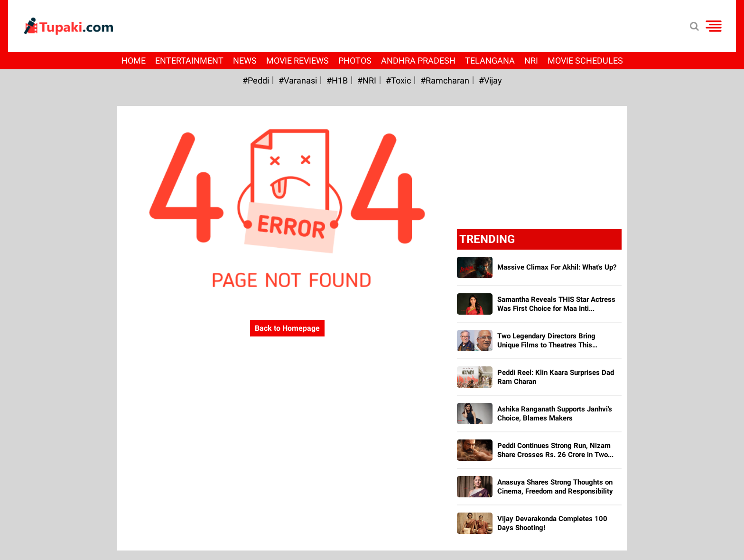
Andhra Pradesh (418, 61)
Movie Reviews (298, 61)
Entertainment (189, 61)
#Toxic (398, 80)
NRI (531, 61)
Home (134, 61)
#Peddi (256, 80)
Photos (355, 61)
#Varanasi (298, 80)
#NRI (367, 80)
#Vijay (490, 80)
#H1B (337, 80)
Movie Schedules (585, 61)
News (245, 61)
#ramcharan (445, 80)
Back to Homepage (287, 328)
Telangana (490, 61)
